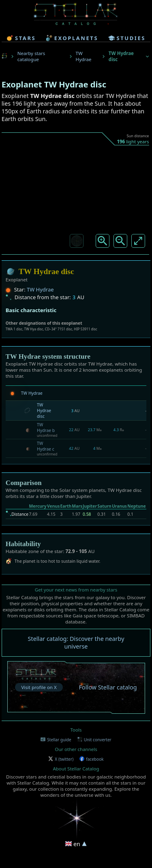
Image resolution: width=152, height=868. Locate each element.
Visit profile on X (39, 687)
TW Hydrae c (46, 446)
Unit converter (94, 740)
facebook (91, 759)
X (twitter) (61, 759)
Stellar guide (56, 740)
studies (127, 38)
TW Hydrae (84, 56)
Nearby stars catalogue (31, 56)
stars (21, 38)
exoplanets (72, 38)
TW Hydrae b (46, 428)
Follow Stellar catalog (108, 687)
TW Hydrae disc (44, 411)
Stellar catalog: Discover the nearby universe (76, 642)
